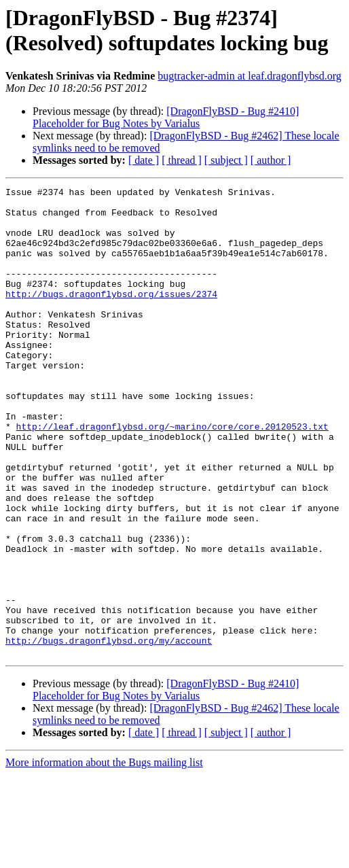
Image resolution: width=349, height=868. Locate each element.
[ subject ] (226, 160)
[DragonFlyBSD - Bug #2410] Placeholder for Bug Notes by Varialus (166, 117)
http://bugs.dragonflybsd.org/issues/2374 (111, 316)
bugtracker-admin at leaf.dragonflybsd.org (249, 76)
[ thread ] (182, 160)
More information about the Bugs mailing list (104, 856)
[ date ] (144, 160)
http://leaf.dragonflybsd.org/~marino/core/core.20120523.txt (172, 475)
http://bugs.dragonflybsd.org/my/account (109, 732)
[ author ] (271, 160)
